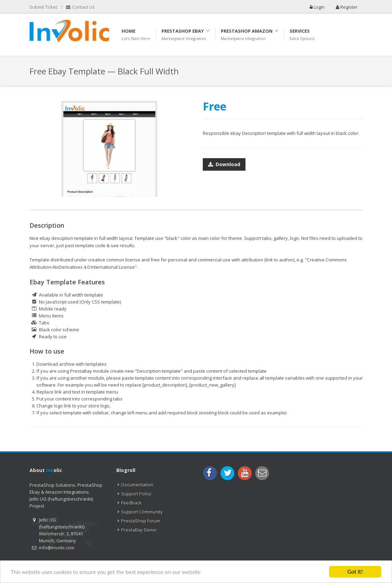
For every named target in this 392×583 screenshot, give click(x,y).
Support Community (142, 512)
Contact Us (80, 7)
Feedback (131, 503)
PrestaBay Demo (139, 530)
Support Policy (136, 494)
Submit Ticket (43, 7)
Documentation (137, 485)
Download (224, 163)
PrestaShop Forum (141, 521)
